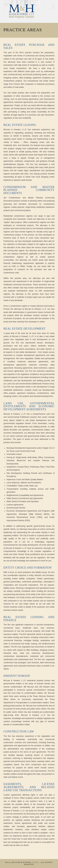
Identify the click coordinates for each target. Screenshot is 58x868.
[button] (54, 7)
